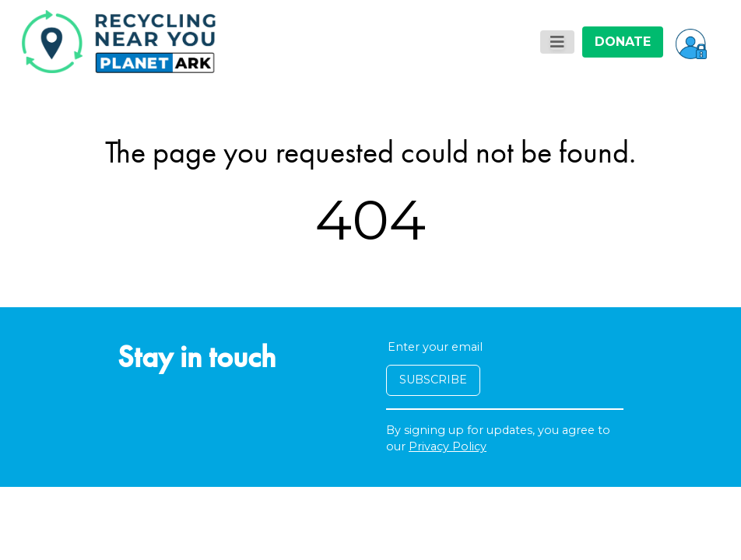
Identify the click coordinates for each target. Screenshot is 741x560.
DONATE (623, 42)
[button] (691, 42)
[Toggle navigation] (557, 42)
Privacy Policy (448, 446)
